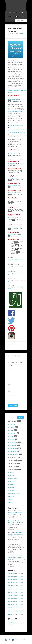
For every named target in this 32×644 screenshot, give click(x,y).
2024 (9, 580)
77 (9, 236)
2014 (9, 611)
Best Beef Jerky (12, 622)
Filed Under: (11, 345)
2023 (9, 583)
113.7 (18, 252)
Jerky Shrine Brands (13, 451)
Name (10, 384)
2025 (9, 576)
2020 (9, 592)
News (15, 345)
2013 (9, 614)
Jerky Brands (11, 427)
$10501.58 (11, 202)
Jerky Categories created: (14, 185)
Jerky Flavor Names (13, 442)
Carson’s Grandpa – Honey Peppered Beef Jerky (16, 558)
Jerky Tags (11, 430)
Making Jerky (11, 491)
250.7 (17, 249)
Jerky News (11, 472)
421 (9, 101)
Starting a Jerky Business (14, 494)
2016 (9, 605)
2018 (9, 599)
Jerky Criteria (11, 482)
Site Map (16, 638)
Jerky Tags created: (13, 178)
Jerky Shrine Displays (13, 454)
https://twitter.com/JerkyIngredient (17, 133)
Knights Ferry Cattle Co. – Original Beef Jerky (15, 522)
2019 (9, 595)
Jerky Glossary (12, 485)
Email (10, 391)
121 (20, 454)
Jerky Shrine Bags (12, 448)
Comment (11, 369)
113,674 (17, 242)
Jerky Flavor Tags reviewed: (15, 234)
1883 (19, 448)
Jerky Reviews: (12, 163)
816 (18, 466)
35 (15, 436)
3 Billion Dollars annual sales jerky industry (16, 112)
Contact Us (11, 500)
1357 (10, 211)
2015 (9, 608)
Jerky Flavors (11, 439)
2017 (9, 602)
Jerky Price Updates (13, 478)
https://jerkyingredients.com (16, 126)
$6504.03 (19, 460)
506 (20, 451)
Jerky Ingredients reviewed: (15, 193)
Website (10, 398)
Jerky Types (11, 436)
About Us (10, 503)
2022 (9, 586)
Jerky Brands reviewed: (14, 99)
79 (9, 187)
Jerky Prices (11, 475)
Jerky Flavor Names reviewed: (15, 227)
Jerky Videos (11, 488)
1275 (17, 163)
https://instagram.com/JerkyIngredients (18, 136)
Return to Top (9, 638)
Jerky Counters (12, 424)
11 (19, 469)
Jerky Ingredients (18, 7)
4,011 (17, 245)
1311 (10, 180)
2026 (9, 573)
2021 (9, 589)
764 (9, 229)
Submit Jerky (11, 497)
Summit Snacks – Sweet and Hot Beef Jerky (15, 513)
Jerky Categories (12, 433)
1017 (10, 194)
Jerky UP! (10, 625)
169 (14, 220)
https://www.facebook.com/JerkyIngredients (19, 129)
